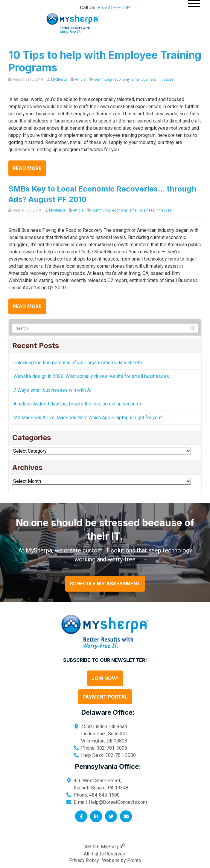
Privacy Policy (84, 860)
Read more (27, 168)
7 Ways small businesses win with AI (52, 390)
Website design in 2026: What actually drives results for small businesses (91, 376)
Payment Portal (105, 697)
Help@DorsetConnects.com (118, 802)
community (103, 79)
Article (80, 79)
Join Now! (105, 678)
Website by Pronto (122, 860)
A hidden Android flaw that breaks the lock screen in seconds (77, 404)
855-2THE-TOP (114, 8)
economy (122, 79)
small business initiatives (153, 79)
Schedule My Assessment (105, 584)
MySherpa (59, 79)
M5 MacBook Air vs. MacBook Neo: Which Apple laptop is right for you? (88, 418)
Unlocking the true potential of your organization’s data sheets (78, 363)
